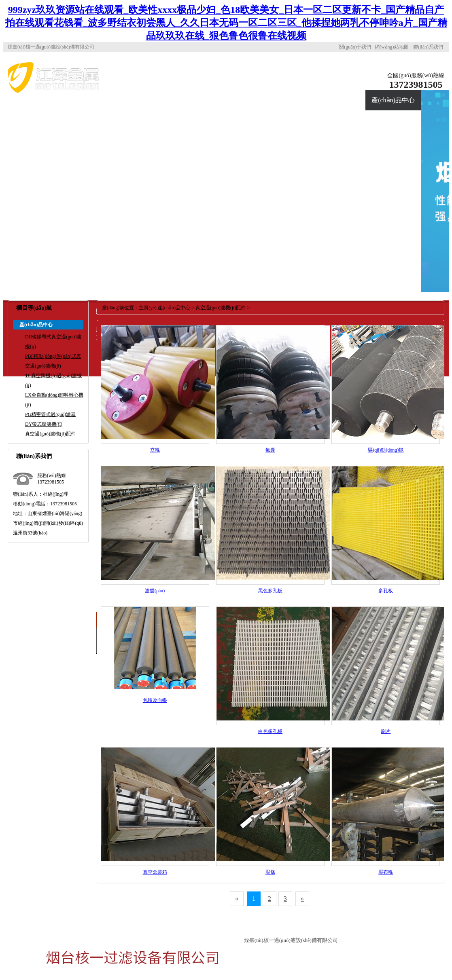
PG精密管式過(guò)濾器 (50, 414)
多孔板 (386, 591)
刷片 (386, 731)
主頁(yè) (147, 308)
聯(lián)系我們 (428, 47)
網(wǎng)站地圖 (392, 47)
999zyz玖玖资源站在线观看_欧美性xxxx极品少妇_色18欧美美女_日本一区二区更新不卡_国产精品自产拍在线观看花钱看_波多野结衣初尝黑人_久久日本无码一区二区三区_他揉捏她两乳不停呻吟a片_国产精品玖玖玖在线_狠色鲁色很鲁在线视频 (226, 23)
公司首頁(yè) (282, 80)
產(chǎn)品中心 (393, 100)
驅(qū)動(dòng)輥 (386, 450)
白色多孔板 (270, 731)
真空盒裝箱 (155, 872)
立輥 (155, 450)
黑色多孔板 (270, 591)
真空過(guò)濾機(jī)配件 (50, 434)
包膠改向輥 (155, 700)
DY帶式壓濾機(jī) (44, 424)
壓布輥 (386, 872)
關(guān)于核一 (338, 80)
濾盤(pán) (155, 591)
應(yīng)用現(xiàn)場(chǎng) (35, 130)
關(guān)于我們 (355, 47)
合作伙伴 (91, 120)
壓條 (270, 872)
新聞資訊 (146, 120)
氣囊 (270, 450)
